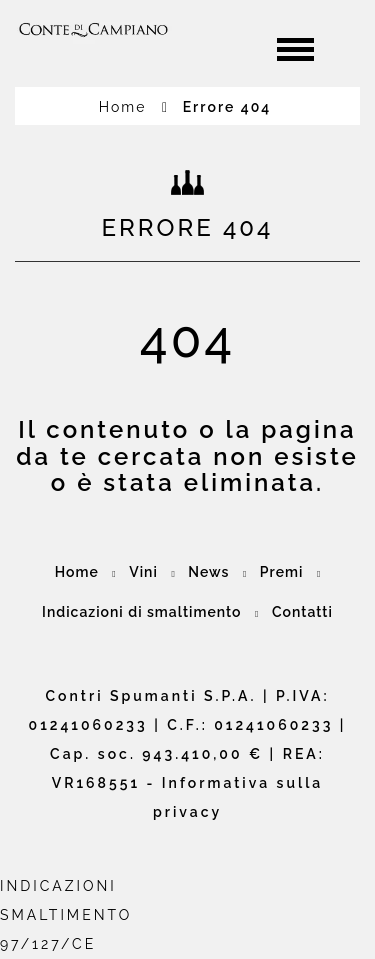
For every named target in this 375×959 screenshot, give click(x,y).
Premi (282, 572)
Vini (143, 572)
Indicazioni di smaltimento (141, 612)
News (208, 572)
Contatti (302, 612)
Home (134, 107)
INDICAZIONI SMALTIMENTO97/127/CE (66, 915)
